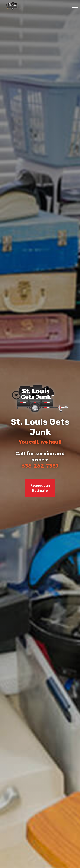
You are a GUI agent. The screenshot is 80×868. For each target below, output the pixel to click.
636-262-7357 (40, 466)
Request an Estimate (40, 488)
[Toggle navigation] (75, 6)
